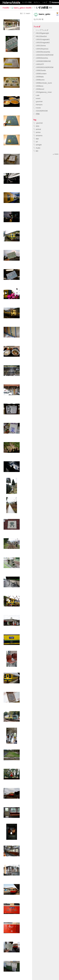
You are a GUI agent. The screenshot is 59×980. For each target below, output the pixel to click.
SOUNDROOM (41, 111)
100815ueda (40, 70)
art (36, 142)
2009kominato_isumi (43, 83)
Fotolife (6, 8)
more (56, 154)
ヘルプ (45, 2)
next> (28, 13)
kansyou (38, 105)
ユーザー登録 (27, 2)
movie (37, 108)
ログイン (37, 2)
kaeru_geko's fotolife (21, 8)
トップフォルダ (41, 30)
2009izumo (39, 80)
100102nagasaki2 (42, 43)
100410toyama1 (41, 49)
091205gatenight (41, 33)
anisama (38, 136)
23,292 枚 (39, 19)
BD (36, 151)
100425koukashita (42, 52)
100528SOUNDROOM (43, 67)
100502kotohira (41, 58)
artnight (38, 145)
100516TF (39, 64)
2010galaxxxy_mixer (43, 92)
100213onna (40, 46)
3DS (36, 126)
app (36, 139)
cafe (36, 95)
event (37, 98)
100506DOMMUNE (42, 61)
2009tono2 (39, 89)
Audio (37, 148)
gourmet (38, 101)
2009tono (38, 86)
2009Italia (39, 77)
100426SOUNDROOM (43, 55)
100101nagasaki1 (42, 39)
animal (37, 129)
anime (37, 132)
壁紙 (37, 114)
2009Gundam (40, 74)
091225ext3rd (40, 36)
